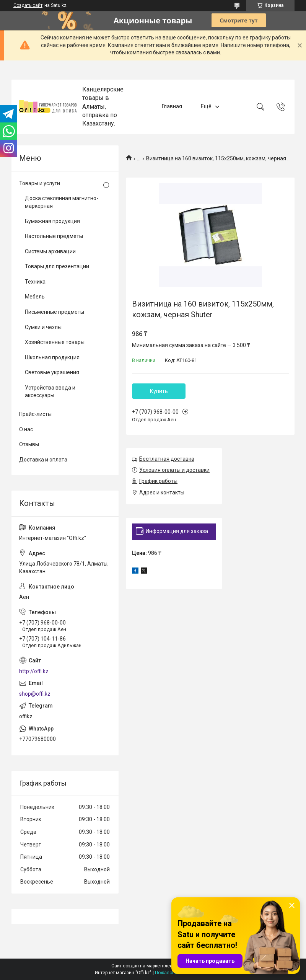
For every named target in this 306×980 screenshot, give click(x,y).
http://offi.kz (34, 671)
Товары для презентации (57, 266)
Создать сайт (28, 5)
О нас (26, 429)
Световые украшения (52, 372)
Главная (172, 106)
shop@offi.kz (35, 694)
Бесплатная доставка (167, 459)
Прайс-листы (35, 414)
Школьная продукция (52, 357)
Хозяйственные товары (55, 342)
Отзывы (29, 444)
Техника (35, 282)
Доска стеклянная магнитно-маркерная (62, 202)
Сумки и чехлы (43, 327)
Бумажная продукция (52, 221)
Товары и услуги (40, 183)
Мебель (35, 297)
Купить (159, 391)
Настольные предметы (54, 236)
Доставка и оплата (43, 460)
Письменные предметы (55, 312)
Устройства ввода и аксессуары (50, 391)
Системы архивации (50, 251)
